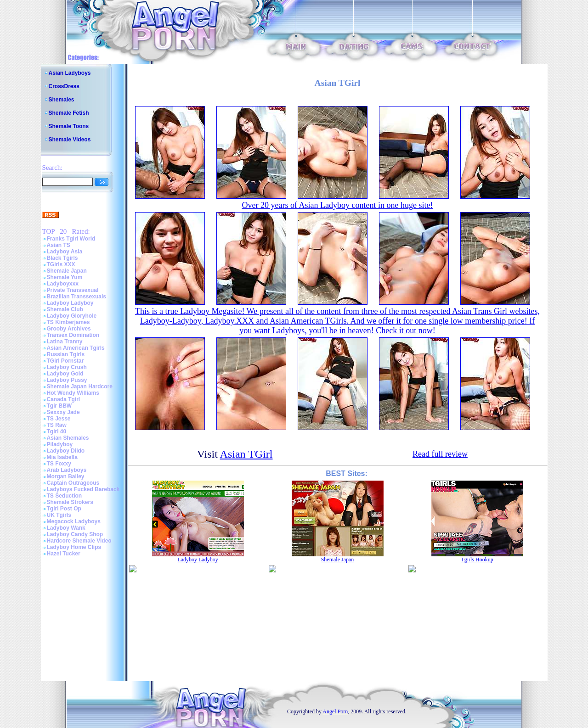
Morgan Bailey (66, 476)
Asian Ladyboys (70, 73)
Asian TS (59, 245)
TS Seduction (65, 496)
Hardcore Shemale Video (79, 541)
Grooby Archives (69, 329)
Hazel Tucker (64, 554)
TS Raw (57, 425)
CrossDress (64, 86)
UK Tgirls (59, 515)
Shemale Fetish (69, 113)
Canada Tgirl (64, 399)
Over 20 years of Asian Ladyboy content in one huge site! (338, 205)
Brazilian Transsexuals (76, 297)
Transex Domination (73, 335)
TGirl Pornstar (65, 361)
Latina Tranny (65, 342)
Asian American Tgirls (76, 348)
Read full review (440, 454)
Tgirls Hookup (477, 560)
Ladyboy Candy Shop (75, 534)
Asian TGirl (246, 454)
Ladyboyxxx (63, 284)
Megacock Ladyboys (74, 521)
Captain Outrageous (73, 483)
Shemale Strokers (70, 502)
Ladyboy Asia (65, 252)
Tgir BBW (59, 406)
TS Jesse (59, 419)
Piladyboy (60, 444)
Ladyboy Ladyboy (70, 303)
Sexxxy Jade (63, 412)
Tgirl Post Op (64, 509)
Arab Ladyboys (67, 470)
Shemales (62, 100)
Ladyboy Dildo (66, 451)
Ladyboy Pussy (67, 380)
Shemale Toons (69, 126)
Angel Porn (335, 711)
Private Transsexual (73, 290)
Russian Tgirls (66, 354)
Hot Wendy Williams (73, 393)
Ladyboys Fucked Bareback (83, 489)
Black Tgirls (62, 258)
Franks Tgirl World (71, 239)
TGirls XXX (61, 264)
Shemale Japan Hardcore (80, 386)
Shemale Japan (67, 271)
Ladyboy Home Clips (74, 547)
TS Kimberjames (68, 322)
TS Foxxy (59, 464)
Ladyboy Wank (66, 528)
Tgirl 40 (57, 431)
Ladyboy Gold (65, 374)
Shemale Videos (70, 140)
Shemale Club (65, 309)
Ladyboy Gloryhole (72, 316)
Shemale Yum (65, 277)
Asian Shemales (68, 438)
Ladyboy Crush (67, 367)
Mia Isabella (62, 457)
